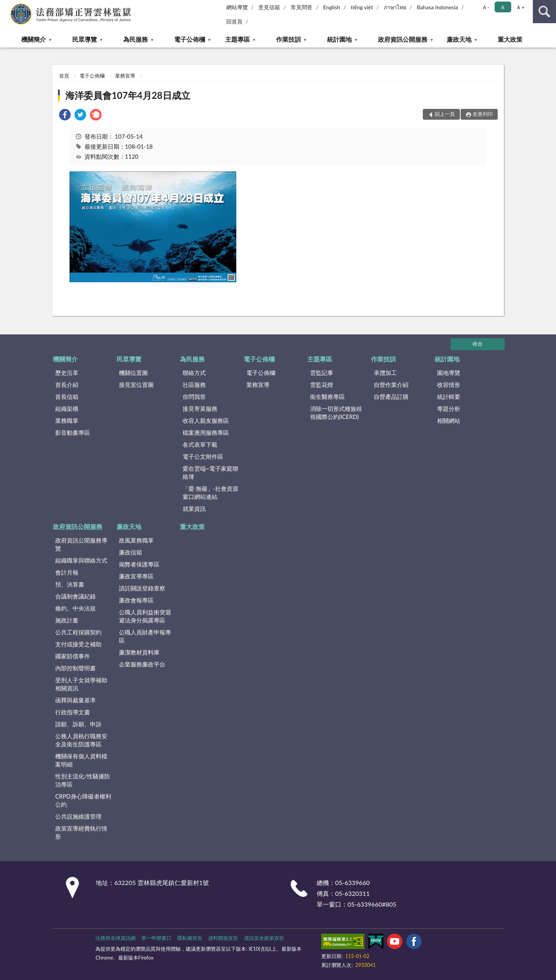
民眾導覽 (85, 39)
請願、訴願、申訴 (78, 724)
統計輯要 (449, 397)
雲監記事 (322, 373)
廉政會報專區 (136, 600)
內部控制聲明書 (75, 668)
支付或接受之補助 (78, 644)
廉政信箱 (131, 552)
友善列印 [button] (483, 114)
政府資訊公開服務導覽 (81, 544)
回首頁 (234, 21)
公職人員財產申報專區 (145, 636)
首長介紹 (67, 385)
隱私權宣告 (190, 938)
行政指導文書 (73, 712)
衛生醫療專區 (327, 397)
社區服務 (194, 385)
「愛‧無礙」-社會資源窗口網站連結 (211, 493)
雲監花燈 (322, 385)
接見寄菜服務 (200, 409)
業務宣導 (125, 76)
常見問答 (302, 7)
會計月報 (67, 572)
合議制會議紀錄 (75, 596)
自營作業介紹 (391, 385)
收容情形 (449, 385)
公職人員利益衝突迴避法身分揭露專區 (145, 616)
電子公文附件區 (203, 456)
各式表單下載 (200, 444)
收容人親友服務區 (206, 420)
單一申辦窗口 (156, 938)
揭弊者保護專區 (139, 564)
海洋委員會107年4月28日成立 (128, 95)
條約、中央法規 (75, 608)
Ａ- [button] (486, 7)
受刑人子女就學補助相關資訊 (81, 684)
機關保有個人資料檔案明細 (81, 760)
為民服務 (136, 39)
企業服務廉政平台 (142, 664)
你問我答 (194, 397)
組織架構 (67, 409)
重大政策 (510, 39)
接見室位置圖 (136, 385)
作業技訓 (288, 39)
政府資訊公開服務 (403, 39)
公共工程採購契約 (78, 632)
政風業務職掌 (136, 540)
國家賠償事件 (73, 656)
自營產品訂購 (391, 397)
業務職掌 (67, 420)
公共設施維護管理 (78, 816)
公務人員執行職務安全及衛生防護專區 (81, 740)
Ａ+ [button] (520, 7)
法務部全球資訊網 (115, 938)
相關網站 (449, 420)
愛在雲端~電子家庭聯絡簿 (210, 472)
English (332, 7)
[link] (65, 116)
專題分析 (449, 409)
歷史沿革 (67, 373)
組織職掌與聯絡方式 (81, 560)
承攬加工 (385, 373)
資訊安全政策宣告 (264, 938)
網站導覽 (237, 7)
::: (6, 6)
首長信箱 (67, 397)
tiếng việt (362, 7)
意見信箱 (269, 7)
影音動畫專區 (73, 432)
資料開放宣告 (223, 938)
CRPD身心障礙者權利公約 (83, 800)
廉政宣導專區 (136, 576)
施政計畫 (67, 620)
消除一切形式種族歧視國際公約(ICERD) (336, 413)
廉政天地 (459, 39)
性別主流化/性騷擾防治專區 (83, 780)
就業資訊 (194, 509)
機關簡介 (34, 39)
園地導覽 (449, 373)
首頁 (64, 76)
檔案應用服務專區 (206, 432)
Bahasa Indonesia (438, 7)
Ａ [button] (503, 7)
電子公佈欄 (190, 39)
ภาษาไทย (395, 7)
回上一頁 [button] (445, 114)
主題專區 (237, 39)
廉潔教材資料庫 (139, 652)
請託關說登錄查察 (142, 588)
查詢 (544, 12)
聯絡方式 (194, 373)
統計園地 (339, 39)
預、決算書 (70, 584)
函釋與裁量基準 (75, 700)
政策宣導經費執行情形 (81, 832)
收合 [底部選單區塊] (478, 344)
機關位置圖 (133, 373)
